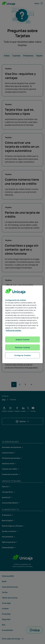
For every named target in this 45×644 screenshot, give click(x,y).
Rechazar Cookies (22, 347)
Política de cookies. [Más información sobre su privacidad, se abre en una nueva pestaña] (14, 330)
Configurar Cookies (22, 355)
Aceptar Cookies (22, 339)
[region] (23, 324)
